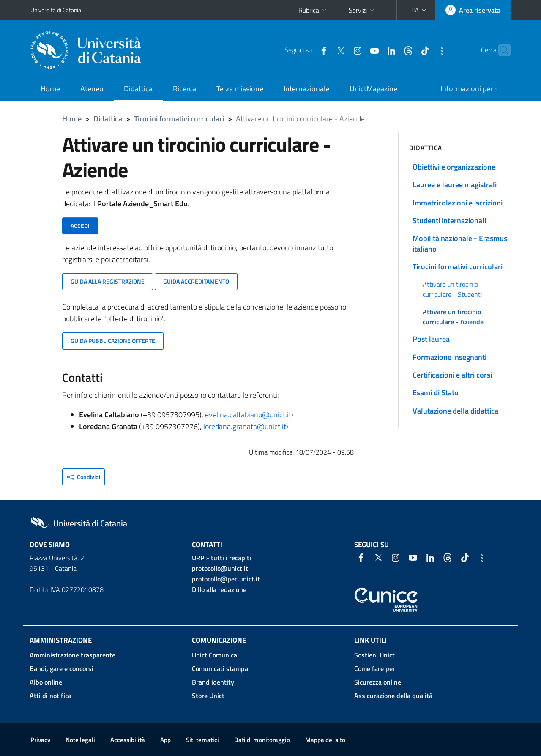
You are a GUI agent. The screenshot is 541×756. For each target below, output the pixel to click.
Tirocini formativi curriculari (179, 119)
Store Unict (208, 696)
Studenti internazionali (449, 220)
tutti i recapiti (231, 558)
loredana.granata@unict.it (245, 426)
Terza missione (240, 89)
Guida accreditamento (196, 281)
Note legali (80, 740)
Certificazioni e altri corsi (452, 375)
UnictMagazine (373, 89)
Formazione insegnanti (449, 357)
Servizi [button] (362, 10)
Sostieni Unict (374, 655)
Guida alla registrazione (108, 281)
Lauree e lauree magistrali (455, 185)
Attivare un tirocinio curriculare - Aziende (453, 317)
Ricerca (184, 89)
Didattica (138, 89)
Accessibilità (128, 740)
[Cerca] (500, 50)
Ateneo (92, 89)
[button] (419, 10)
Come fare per (375, 668)
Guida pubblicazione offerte (113, 341)
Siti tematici (202, 740)
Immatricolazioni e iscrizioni (458, 203)
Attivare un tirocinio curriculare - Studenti (452, 289)
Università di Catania (56, 10)
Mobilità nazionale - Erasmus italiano (460, 243)
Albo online (46, 682)
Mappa (325, 740)
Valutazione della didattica (455, 411)
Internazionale (306, 89)
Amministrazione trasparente (72, 655)
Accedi (80, 226)
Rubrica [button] (313, 10)
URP (198, 558)
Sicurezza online (378, 682)
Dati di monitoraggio (262, 740)
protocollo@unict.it (220, 568)
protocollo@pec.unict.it (226, 579)
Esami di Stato (436, 393)
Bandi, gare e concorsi (61, 668)
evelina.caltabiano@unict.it (248, 415)
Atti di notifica (51, 696)
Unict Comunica (214, 655)
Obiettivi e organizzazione (454, 167)
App (165, 740)
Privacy (40, 740)
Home (50, 89)
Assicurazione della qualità (393, 696)
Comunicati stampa (220, 668)
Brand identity (213, 682)
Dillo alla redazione (219, 589)
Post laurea (431, 339)
